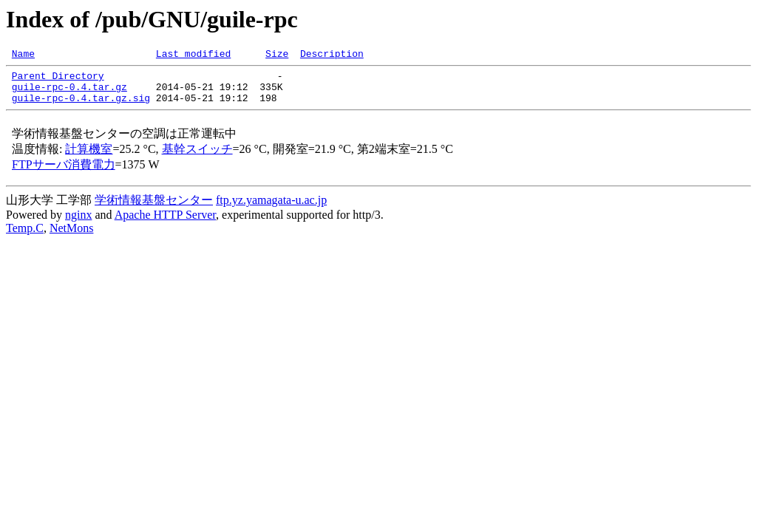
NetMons (72, 237)
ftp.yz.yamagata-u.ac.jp (271, 209)
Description (332, 55)
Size (277, 55)
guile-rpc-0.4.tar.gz (69, 93)
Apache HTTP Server (165, 224)
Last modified (193, 55)
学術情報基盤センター (154, 209)
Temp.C (25, 237)
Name (23, 55)
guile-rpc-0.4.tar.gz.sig (81, 106)
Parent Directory (58, 80)
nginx (78, 224)
